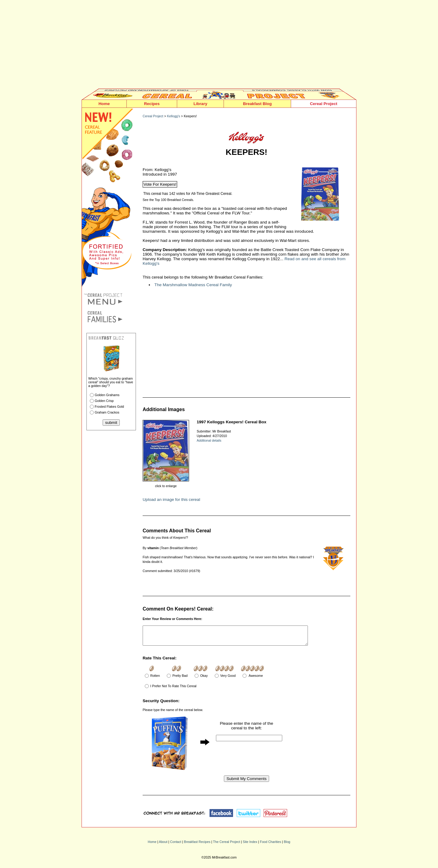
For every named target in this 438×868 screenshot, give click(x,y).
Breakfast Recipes (197, 845)
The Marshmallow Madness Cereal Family (193, 285)
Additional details (209, 440)
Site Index (250, 845)
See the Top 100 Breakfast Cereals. (168, 200)
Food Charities (270, 845)
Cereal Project (324, 104)
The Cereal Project (226, 845)
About (163, 845)
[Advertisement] (219, 46)
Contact (176, 845)
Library (200, 104)
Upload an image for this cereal (171, 500)
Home (104, 104)
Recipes (152, 104)
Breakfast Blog (257, 104)
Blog (287, 845)
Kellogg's (174, 116)
